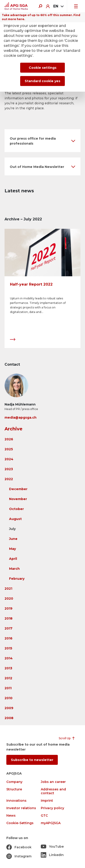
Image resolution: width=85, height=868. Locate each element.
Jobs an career (53, 782)
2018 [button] (8, 618)
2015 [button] (8, 648)
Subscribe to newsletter (32, 760)
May (12, 549)
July (12, 529)
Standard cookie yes (42, 81)
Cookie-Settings (20, 823)
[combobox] (58, 6)
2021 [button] (8, 589)
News (11, 816)
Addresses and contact (53, 791)
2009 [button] (9, 708)
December (18, 489)
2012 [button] (8, 678)
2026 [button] (9, 439)
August (15, 519)
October (16, 509)
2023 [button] (9, 469)
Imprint (47, 801)
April (13, 559)
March (14, 569)
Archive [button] (13, 429)
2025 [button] (9, 449)
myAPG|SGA (51, 823)
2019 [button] (8, 608)
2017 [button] (8, 628)
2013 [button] (8, 668)
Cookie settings (43, 68)
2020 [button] (9, 599)
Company (14, 782)
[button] (42, 141)
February (17, 579)
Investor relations (21, 808)
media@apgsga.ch (21, 417)
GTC (44, 816)
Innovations (16, 801)
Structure (14, 789)
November (18, 499)
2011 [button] (8, 688)
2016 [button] (8, 638)
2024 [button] (9, 459)
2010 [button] (8, 698)
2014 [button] (9, 658)
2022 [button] (9, 479)
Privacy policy (52, 808)
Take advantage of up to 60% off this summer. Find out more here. (41, 17)
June (13, 539)
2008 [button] (9, 718)
